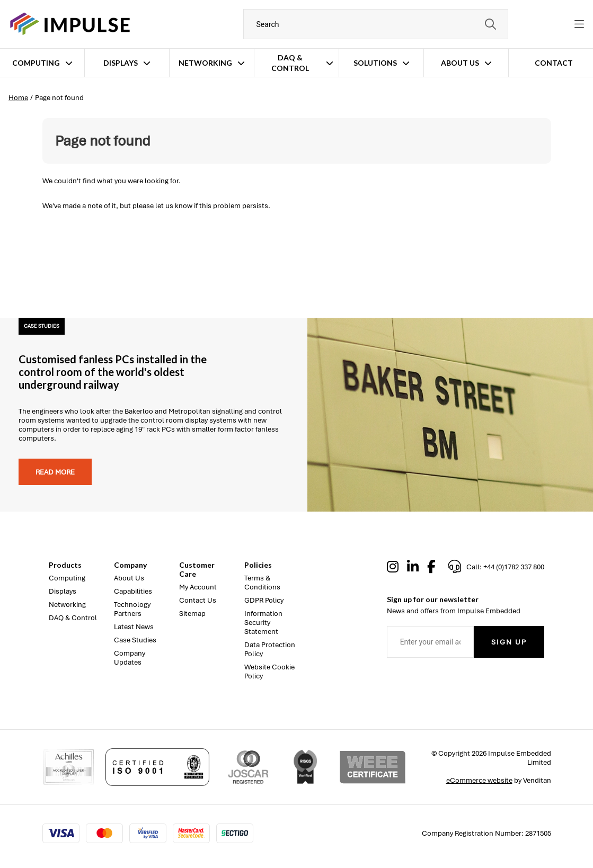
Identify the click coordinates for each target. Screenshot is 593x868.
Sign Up (509, 642)
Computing (36, 63)
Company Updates (130, 658)
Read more (55, 472)
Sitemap (192, 614)
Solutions (375, 63)
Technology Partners (132, 609)
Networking (205, 63)
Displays (121, 63)
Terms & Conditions (262, 583)
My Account (198, 587)
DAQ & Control (290, 63)
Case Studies (135, 640)
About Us (460, 63)
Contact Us (198, 600)
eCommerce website (479, 780)
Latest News (134, 627)
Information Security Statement (263, 623)
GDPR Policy (264, 600)
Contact (554, 63)
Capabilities (133, 591)
